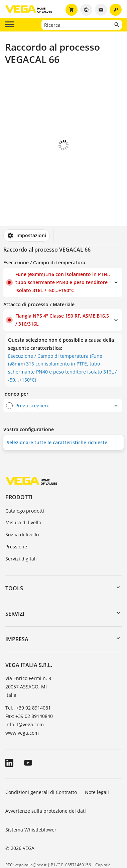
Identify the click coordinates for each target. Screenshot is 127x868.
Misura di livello (23, 485)
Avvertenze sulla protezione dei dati (46, 774)
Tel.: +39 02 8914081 (28, 671)
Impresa (17, 602)
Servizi (15, 577)
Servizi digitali (21, 521)
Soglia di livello (22, 497)
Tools (14, 551)
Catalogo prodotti (25, 474)
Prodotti (19, 460)
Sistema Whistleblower (31, 792)
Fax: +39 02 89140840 (29, 679)
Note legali (97, 755)
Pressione (16, 509)
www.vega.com (22, 696)
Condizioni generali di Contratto (41, 755)
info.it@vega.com (25, 687)
